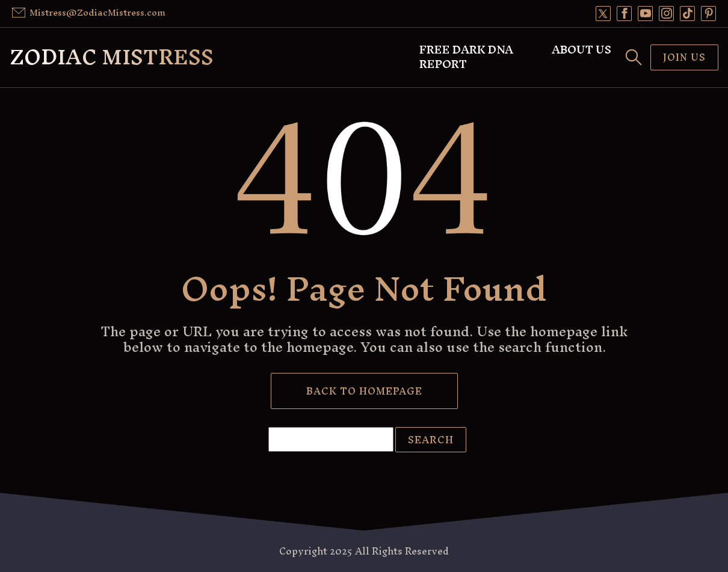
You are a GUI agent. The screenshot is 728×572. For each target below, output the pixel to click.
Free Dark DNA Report (466, 57)
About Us (581, 50)
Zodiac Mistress (112, 57)
